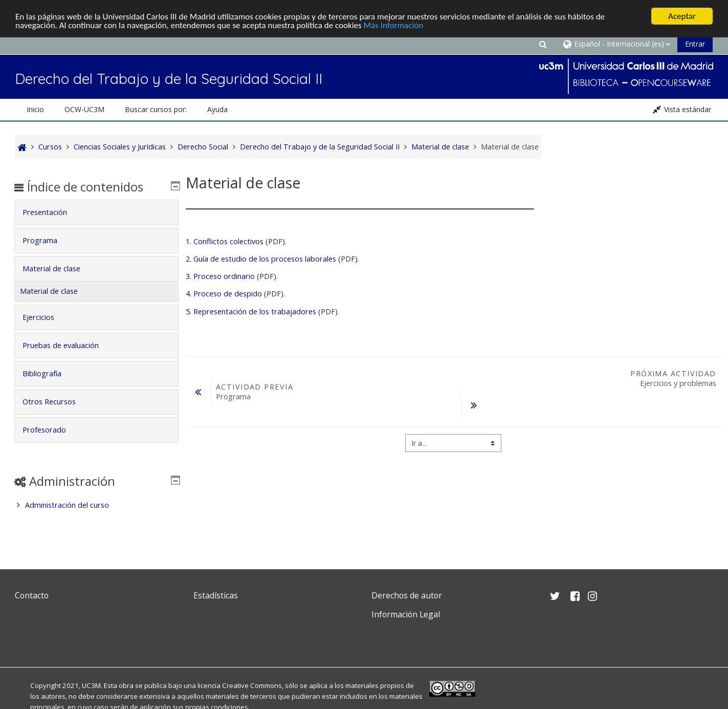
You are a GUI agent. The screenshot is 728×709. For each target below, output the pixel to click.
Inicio (35, 109)
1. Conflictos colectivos (225, 241)
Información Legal (406, 614)
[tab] (96, 212)
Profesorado (51, 430)
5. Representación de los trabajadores (251, 311)
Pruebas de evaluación (68, 345)
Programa (47, 240)
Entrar (695, 44)
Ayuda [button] (217, 109)
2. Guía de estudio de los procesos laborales (261, 259)
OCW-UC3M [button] (84, 109)
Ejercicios (46, 317)
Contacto (32, 595)
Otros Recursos (56, 402)
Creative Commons (252, 685)
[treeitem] (96, 505)
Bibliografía (49, 373)
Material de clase (59, 268)
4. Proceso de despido (224, 294)
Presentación (52, 212)
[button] (543, 44)
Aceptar (682, 16)
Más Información (394, 25)
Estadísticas (216, 595)
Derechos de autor (407, 595)
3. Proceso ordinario (220, 276)
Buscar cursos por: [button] (156, 109)
